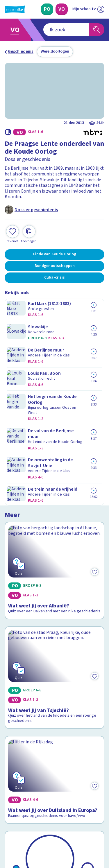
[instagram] (20, 828)
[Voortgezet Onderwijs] (62, 9)
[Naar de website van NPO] (101, 9)
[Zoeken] (97, 30)
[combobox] (47, 30)
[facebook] (8, 828)
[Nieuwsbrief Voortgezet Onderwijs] (55, 788)
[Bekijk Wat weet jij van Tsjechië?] (54, 421)
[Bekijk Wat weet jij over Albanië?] (54, 342)
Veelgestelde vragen (28, 713)
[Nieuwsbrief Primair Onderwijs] (55, 772)
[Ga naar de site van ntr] (83, 841)
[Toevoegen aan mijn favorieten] (12, 233)
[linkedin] (33, 828)
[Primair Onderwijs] (47, 9)
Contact (14, 705)
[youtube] (46, 828)
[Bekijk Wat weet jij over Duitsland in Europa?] (54, 504)
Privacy (14, 728)
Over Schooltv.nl (24, 721)
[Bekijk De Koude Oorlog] (54, 585)
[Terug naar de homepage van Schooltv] (15, 9)
